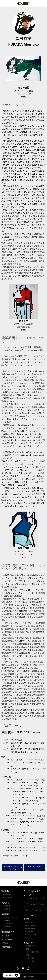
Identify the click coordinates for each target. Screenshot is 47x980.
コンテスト (28, 895)
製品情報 (5, 891)
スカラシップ (29, 916)
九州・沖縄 (30, 961)
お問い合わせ (7, 947)
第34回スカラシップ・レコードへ (12, 868)
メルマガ (5, 936)
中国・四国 (30, 958)
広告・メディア (32, 926)
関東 (28, 949)
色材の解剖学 (31, 932)
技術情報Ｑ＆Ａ (8, 932)
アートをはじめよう (32, 891)
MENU (44, 4)
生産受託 (7, 906)
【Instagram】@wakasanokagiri (15, 856)
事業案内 (5, 903)
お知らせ (5, 943)
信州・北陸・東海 (32, 952)
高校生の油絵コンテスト (35, 910)
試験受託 (7, 909)
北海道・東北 (31, 946)
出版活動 (29, 923)
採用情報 (7, 927)
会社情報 (5, 914)
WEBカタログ (9, 898)
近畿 (28, 955)
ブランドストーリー (11, 918)
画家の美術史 (31, 929)
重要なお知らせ (8, 940)
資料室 (26, 919)
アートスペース (9, 924)
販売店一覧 (28, 943)
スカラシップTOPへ (35, 866)
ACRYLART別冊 (31, 935)
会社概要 (7, 921)
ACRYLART (30, 938)
